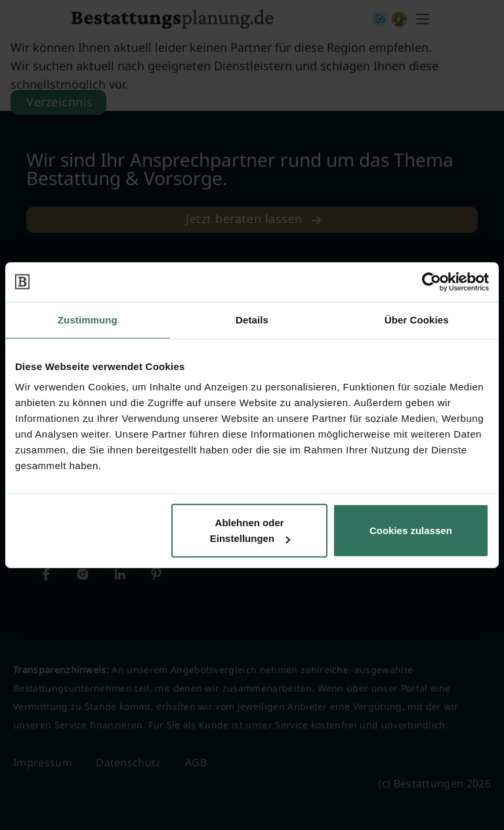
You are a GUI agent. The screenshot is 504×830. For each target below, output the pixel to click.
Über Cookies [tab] (417, 319)
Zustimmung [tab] (88, 319)
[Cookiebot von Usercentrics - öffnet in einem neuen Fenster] (431, 281)
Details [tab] (252, 319)
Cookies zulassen (411, 530)
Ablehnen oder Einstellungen (250, 530)
